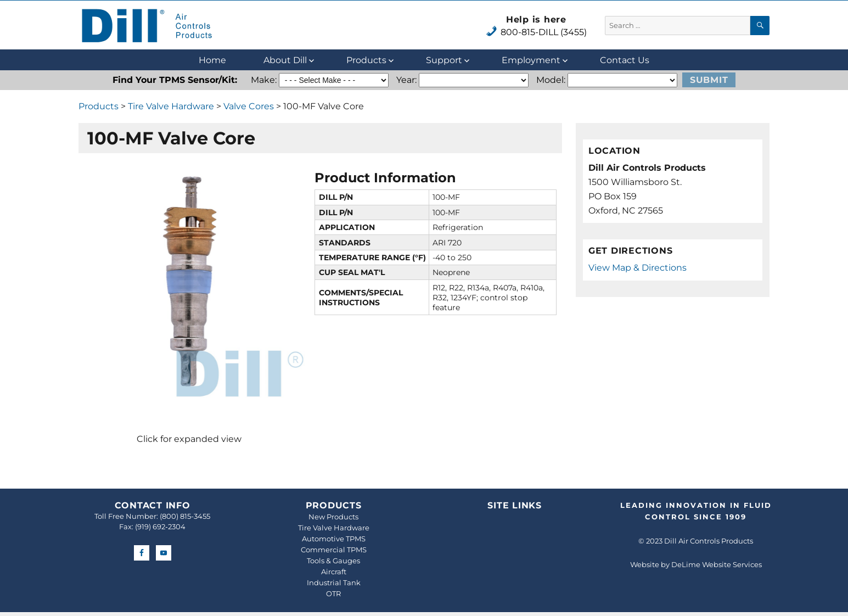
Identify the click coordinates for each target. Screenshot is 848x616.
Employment (531, 60)
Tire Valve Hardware (171, 106)
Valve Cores (249, 106)
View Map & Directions (638, 268)
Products (366, 60)
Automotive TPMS (334, 539)
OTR (333, 593)
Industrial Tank (334, 583)
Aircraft (334, 572)
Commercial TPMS (334, 550)
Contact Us (625, 60)
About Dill (285, 60)
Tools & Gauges (333, 561)
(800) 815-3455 (185, 516)
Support (444, 60)
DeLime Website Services (717, 564)
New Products (333, 517)
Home (212, 60)
